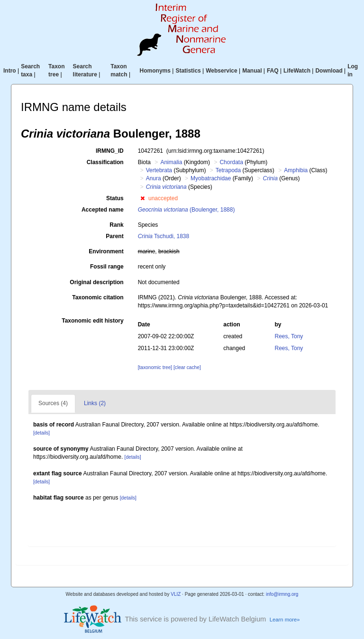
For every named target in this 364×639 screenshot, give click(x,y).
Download (329, 71)
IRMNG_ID (110, 151)
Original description (96, 282)
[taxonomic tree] (155, 367)
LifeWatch (297, 71)
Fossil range (107, 267)
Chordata (231, 162)
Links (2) (95, 403)
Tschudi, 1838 (164, 236)
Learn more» (285, 620)
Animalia (171, 162)
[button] (142, 198)
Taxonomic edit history (92, 321)
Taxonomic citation (98, 297)
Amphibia (296, 170)
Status (115, 198)
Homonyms (155, 71)
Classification (105, 162)
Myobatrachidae (211, 178)
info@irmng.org (282, 594)
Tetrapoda (228, 170)
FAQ (273, 71)
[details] (41, 433)
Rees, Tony (289, 336)
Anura (154, 178)
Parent (114, 236)
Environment (106, 251)
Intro (10, 71)
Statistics (188, 71)
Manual (252, 71)
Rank (116, 225)
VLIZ (176, 594)
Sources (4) (53, 403)
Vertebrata (159, 170)
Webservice (222, 71)
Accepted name (103, 210)
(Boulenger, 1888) (187, 210)
